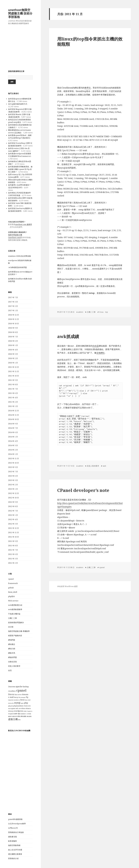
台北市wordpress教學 (17, 824)
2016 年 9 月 (13, 328)
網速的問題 (12, 657)
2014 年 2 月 (13, 450)
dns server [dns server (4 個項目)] (18, 695)
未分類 (11, 627)
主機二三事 (12, 618)
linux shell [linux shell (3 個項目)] (28, 700)
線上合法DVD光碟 (15, 850)
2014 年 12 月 (13, 411)
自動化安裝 (12, 662)
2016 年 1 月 (13, 363)
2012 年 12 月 (13, 493)
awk (104, 466)
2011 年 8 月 (13, 546)
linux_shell (13, 592)
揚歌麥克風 (12, 837)
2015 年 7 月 (13, 389)
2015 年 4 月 (13, 398)
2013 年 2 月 (13, 485)
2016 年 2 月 (13, 358)
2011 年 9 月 (13, 541)
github (11, 588)
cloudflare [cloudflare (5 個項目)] (12, 691)
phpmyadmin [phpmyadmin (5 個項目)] (18, 706)
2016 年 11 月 (13, 319)
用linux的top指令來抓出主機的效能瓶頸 (90, 41)
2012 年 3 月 (13, 524)
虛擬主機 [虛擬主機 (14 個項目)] (13, 719)
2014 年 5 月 (13, 437)
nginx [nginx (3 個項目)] (22, 703)
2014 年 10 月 (13, 419)
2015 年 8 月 (13, 384)
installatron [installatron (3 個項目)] (17, 700)
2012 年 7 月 (13, 511)
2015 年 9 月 (13, 380)
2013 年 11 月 (13, 458)
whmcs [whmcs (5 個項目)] (28, 708)
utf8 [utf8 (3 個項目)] (20, 709)
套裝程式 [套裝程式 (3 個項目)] (23, 714)
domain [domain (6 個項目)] (25, 694)
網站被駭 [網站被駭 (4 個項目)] (23, 716)
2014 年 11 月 (13, 415)
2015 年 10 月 (13, 376)
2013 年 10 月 (13, 463)
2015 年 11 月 (13, 371)
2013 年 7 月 (13, 472)
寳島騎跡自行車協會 (16, 832)
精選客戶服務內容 (15, 636)
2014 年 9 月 (13, 424)
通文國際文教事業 (15, 854)
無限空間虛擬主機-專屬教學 (19, 631)
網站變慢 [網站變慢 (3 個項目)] (29, 716)
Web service (13, 601)
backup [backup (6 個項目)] (26, 687)
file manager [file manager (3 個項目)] (22, 697)
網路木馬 (12, 653)
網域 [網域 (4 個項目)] (19, 716)
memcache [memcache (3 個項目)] (11, 703)
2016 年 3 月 (13, 354)
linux (101, 312)
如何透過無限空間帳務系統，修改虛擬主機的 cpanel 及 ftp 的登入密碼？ (20, 169)
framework (13, 583)
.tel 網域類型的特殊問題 (17, 267)
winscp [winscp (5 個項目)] (11, 711)
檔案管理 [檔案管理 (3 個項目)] (15, 716)
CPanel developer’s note (83, 490)
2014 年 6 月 (13, 432)
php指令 (12, 596)
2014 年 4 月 (13, 441)
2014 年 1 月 (13, 454)
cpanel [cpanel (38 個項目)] (21, 690)
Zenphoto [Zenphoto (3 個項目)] (30, 711)
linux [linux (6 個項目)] (22, 700)
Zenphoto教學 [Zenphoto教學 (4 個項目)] (13, 714)
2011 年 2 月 (13, 563)
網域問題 (12, 640)
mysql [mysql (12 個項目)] (17, 703)
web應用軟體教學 (15, 609)
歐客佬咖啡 (12, 841)
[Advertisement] (20, 48)
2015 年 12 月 (13, 367)
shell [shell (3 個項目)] (9, 709)
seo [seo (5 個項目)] (29, 706)
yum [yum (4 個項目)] (25, 711)
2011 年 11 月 (13, 532)
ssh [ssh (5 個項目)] (17, 708)
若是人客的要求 (14, 666)
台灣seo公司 (13, 828)
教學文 (88, 88)
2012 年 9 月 (13, 502)
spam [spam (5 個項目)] (13, 708)
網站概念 (12, 644)
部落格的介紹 (13, 858)
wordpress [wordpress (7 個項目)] (19, 711)
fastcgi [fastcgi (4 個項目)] (16, 697)
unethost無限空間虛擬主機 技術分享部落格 (20, 13)
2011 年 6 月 (13, 554)
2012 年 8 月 (13, 506)
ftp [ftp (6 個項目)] (27, 697)
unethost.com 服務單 (24, 224)
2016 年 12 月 (13, 315)
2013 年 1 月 (13, 489)
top (106, 312)
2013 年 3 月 (13, 480)
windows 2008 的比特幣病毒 (19, 256)
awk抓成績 (68, 336)
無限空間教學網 (14, 845)
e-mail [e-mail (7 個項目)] (11, 697)
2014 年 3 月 (13, 445)
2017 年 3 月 (13, 302)
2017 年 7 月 (13, 297)
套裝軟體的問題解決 (16, 622)
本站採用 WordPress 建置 (67, 586)
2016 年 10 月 (13, 324)
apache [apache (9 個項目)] (19, 686)
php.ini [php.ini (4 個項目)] (10, 706)
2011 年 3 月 (13, 559)
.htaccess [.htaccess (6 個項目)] (12, 687)
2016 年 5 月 (13, 345)
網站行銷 (12, 649)
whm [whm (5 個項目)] (23, 708)
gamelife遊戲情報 (15, 819)
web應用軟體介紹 (15, 605)
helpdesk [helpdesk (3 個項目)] (11, 700)
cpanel (11, 579)
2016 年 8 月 (13, 332)
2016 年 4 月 (13, 350)
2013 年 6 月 (13, 476)
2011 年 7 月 (13, 550)
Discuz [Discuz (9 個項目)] (11, 694)
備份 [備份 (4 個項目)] (19, 714)
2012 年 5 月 (13, 515)
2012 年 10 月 (13, 498)
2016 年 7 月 (13, 337)
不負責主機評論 (14, 614)
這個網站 (100, 353)
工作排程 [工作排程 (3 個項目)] (29, 714)
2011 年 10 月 (13, 537)
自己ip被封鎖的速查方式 (18, 104)
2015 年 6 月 (13, 393)
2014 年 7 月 (13, 428)
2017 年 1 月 (13, 310)
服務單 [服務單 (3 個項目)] (10, 716)
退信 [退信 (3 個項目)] (19, 720)
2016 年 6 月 (13, 341)
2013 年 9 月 (13, 467)
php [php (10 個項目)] (26, 703)
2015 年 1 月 (13, 406)
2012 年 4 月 (13, 519)
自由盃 (96, 346)
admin (81, 312)
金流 (10, 670)
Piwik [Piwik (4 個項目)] (26, 706)
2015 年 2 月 (13, 402)
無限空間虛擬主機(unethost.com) (15, 236)
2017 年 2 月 (13, 306)
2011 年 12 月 (13, 528)
